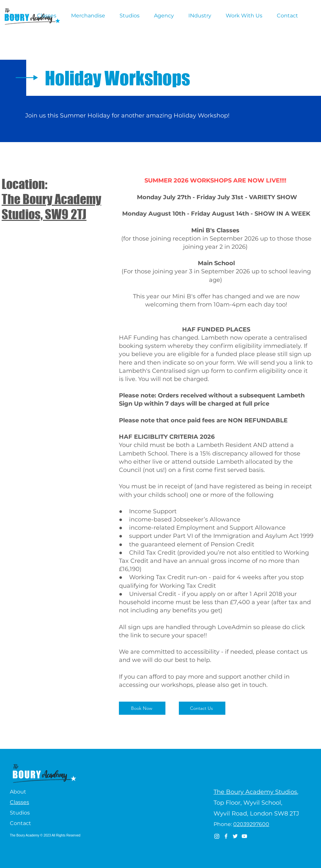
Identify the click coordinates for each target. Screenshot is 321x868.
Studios (20, 813)
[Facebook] (226, 836)
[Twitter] (235, 836)
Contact (20, 823)
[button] (17, 16)
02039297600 (251, 824)
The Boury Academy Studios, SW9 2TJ (51, 207)
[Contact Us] (202, 708)
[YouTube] (244, 836)
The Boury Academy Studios (255, 792)
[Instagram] (217, 836)
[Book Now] (142, 708)
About (18, 792)
